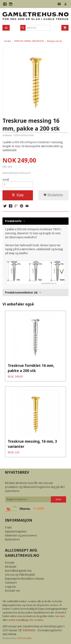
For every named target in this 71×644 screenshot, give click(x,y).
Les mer (60, 616)
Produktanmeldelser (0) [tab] (21, 292)
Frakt (8, 528)
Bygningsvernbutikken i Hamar (25, 579)
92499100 (29, 630)
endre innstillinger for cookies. (26, 620)
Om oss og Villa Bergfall (20, 575)
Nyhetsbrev (12, 540)
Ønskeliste (53, 195)
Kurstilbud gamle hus (18, 571)
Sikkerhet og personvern (21, 536)
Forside (8, 41)
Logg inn (10, 587)
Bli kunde (11, 567)
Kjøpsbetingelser (16, 532)
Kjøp (18, 195)
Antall (6, 180)
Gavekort (11, 583)
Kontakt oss (12, 591)
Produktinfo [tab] (13, 221)
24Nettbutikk (24, 638)
